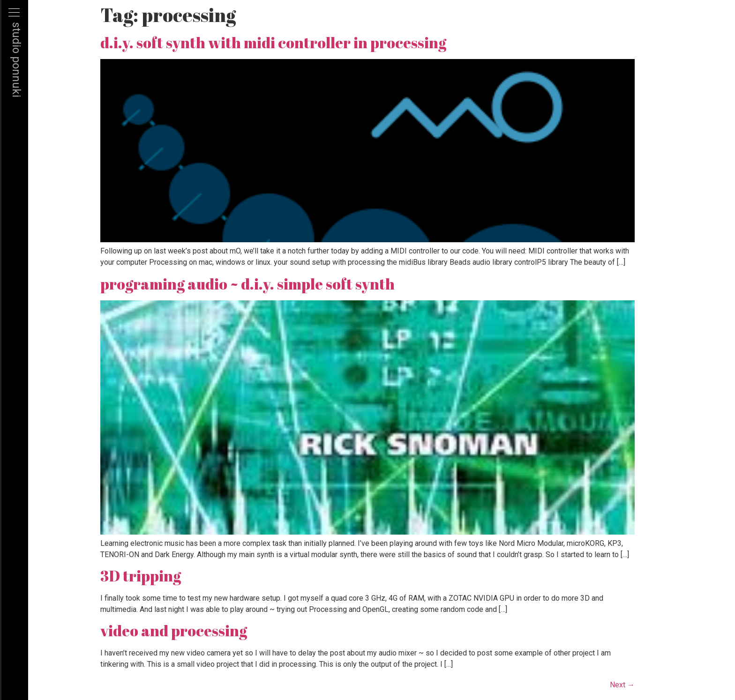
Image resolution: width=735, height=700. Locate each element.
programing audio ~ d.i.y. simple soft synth (247, 284)
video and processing (174, 630)
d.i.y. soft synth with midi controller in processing (273, 42)
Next (622, 685)
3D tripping (141, 576)
